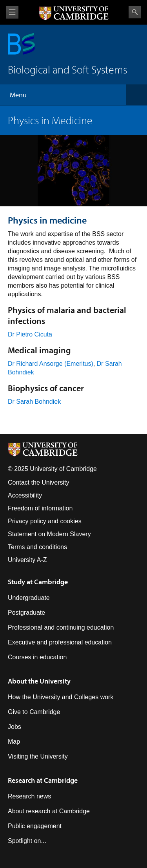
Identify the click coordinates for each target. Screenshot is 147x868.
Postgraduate (26, 613)
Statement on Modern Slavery (49, 534)
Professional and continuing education (61, 627)
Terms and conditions (37, 547)
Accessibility (25, 495)
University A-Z (27, 560)
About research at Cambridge (49, 811)
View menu (12, 12)
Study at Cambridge (38, 582)
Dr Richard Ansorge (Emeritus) (51, 364)
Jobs (15, 727)
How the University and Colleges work (61, 697)
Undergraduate (29, 598)
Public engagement (35, 826)
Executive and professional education (60, 642)
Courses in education (37, 657)
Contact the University (39, 482)
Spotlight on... (27, 841)
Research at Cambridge (43, 780)
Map (14, 742)
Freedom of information (40, 508)
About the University (39, 681)
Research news (29, 796)
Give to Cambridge (34, 712)
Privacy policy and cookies (45, 521)
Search (135, 12)
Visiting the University (38, 756)
